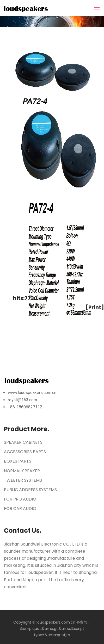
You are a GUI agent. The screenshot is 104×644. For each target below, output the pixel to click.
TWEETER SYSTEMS (23, 480)
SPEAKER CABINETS (23, 442)
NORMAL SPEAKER (22, 471)
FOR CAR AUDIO (20, 509)
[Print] (95, 307)
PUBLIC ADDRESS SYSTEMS (30, 490)
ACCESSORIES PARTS (25, 452)
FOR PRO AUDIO (20, 499)
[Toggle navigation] (97, 9)
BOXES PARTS (18, 461)
